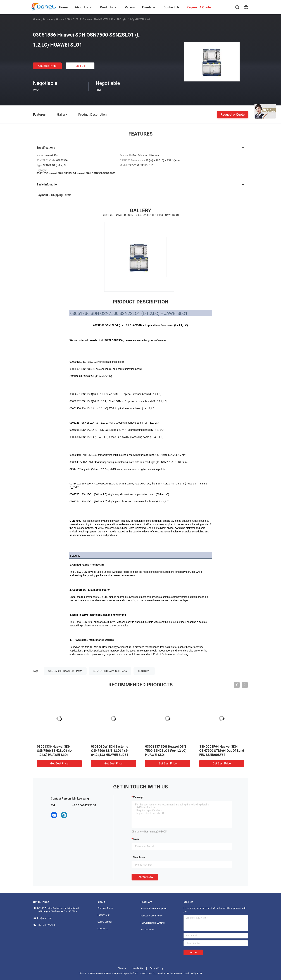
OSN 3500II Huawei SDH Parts (65, 671)
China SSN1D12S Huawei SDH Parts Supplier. (101, 974)
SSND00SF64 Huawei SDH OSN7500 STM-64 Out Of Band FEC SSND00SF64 (222, 751)
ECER (199, 974)
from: (136, 839)
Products (48, 20)
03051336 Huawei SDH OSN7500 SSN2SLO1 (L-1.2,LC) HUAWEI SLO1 (55, 751)
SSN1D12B (144, 671)
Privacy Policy (156, 968)
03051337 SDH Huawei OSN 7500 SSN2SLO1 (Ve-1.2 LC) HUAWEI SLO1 (166, 751)
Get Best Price (47, 66)
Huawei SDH (63, 20)
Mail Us (80, 66)
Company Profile (105, 908)
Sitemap (122, 968)
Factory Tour (103, 915)
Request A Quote (233, 114)
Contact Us (103, 929)
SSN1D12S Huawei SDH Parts (110, 671)
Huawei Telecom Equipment (154, 909)
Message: (138, 797)
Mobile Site (138, 968)
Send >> (193, 952)
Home (36, 20)
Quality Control (105, 922)
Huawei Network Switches (153, 923)
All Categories (147, 930)
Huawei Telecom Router (152, 916)
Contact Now (145, 877)
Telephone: (139, 857)
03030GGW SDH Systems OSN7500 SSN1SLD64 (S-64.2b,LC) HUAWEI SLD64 (110, 751)
